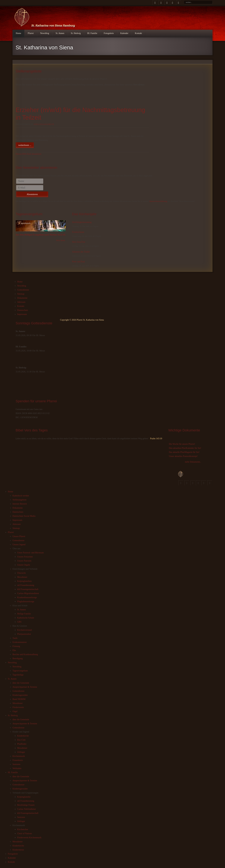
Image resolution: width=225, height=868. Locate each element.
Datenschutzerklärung (158, 201)
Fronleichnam (78, 232)
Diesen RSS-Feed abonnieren (29, 154)
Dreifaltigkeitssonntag (82, 222)
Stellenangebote (44, 124)
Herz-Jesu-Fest (79, 242)
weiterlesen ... (25, 145)
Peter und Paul (78, 262)
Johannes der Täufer (81, 252)
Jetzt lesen (60, 240)
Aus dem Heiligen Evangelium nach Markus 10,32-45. (41, 235)
